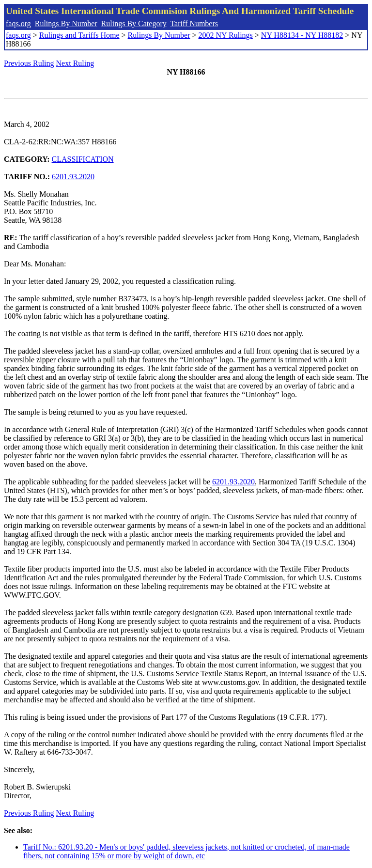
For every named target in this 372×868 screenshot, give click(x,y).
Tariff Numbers (194, 23)
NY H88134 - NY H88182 (302, 35)
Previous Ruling (29, 63)
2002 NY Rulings (226, 35)
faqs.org (18, 23)
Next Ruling (75, 63)
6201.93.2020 (73, 177)
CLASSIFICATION (83, 159)
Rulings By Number (66, 23)
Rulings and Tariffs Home (79, 35)
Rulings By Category (134, 23)
